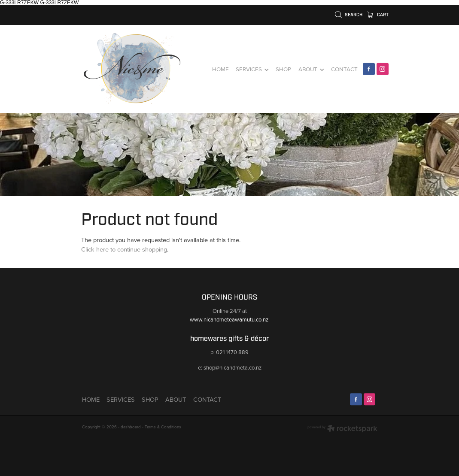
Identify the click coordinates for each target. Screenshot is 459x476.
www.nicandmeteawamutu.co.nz (230, 319)
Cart (378, 15)
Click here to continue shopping (124, 249)
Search (349, 15)
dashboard (131, 427)
